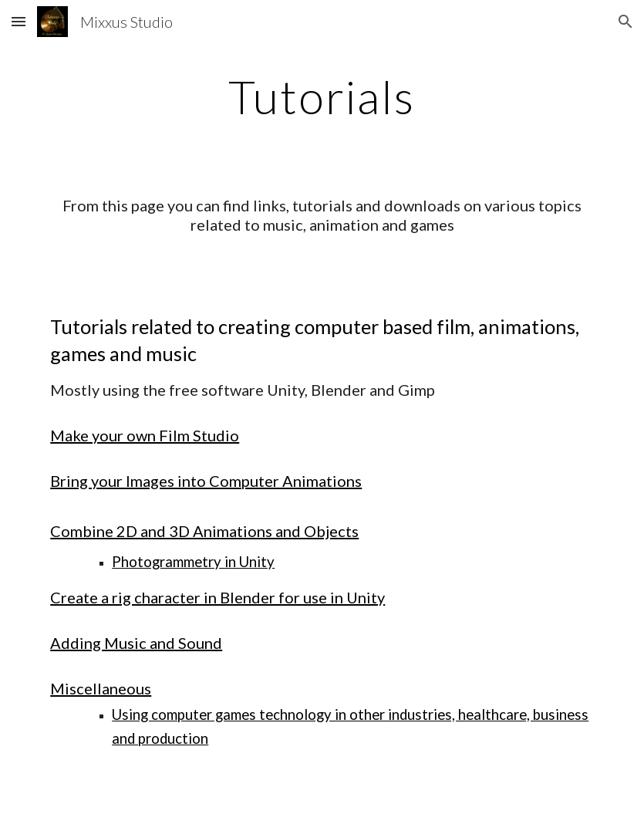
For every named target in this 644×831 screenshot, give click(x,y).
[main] (322, 96)
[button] (19, 21)
